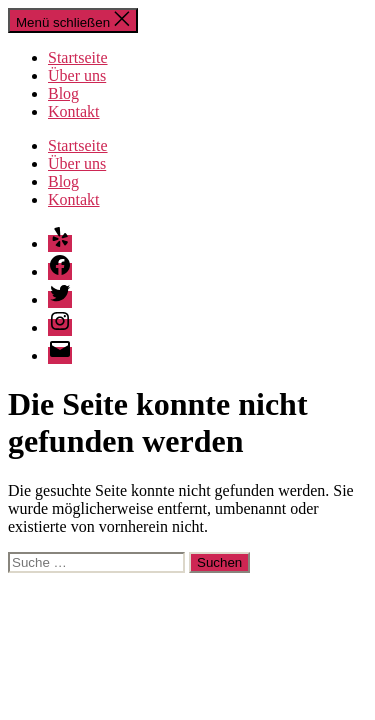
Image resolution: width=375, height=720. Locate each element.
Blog (63, 93)
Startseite (78, 57)
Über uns (77, 75)
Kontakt (74, 111)
